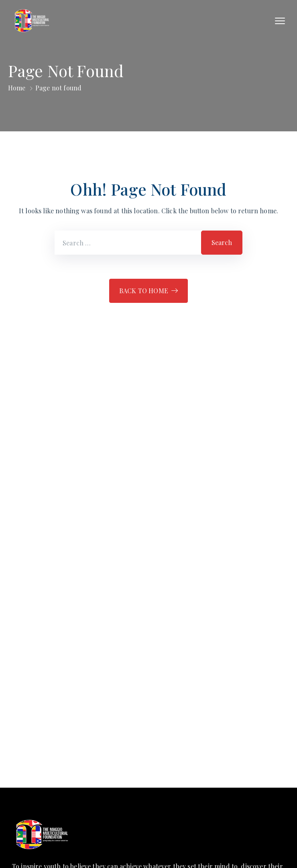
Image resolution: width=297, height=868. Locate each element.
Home (17, 88)
